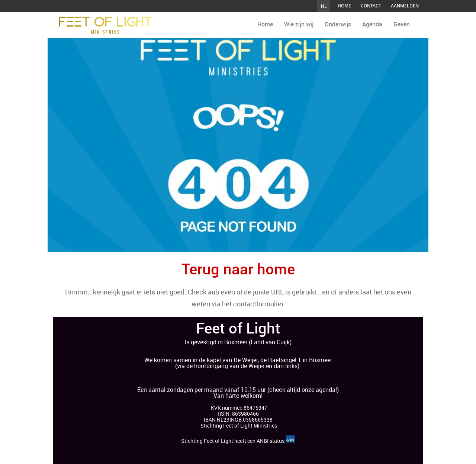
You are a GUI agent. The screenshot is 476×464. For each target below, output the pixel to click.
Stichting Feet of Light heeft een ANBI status (238, 441)
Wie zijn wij (299, 24)
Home (265, 24)
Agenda (372, 24)
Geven (402, 24)
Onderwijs (338, 24)
